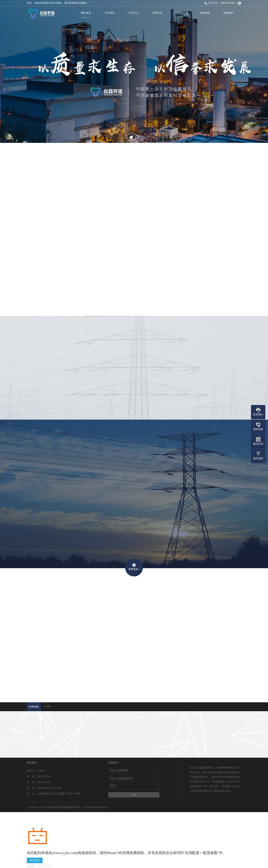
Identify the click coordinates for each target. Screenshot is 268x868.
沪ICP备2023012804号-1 (96, 807)
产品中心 (134, 13)
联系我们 (229, 13)
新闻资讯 (205, 13)
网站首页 (87, 13)
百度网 (47, 707)
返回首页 (35, 860)
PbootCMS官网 (118, 853)
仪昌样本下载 (182, 13)
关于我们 (110, 13)
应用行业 (158, 13)
